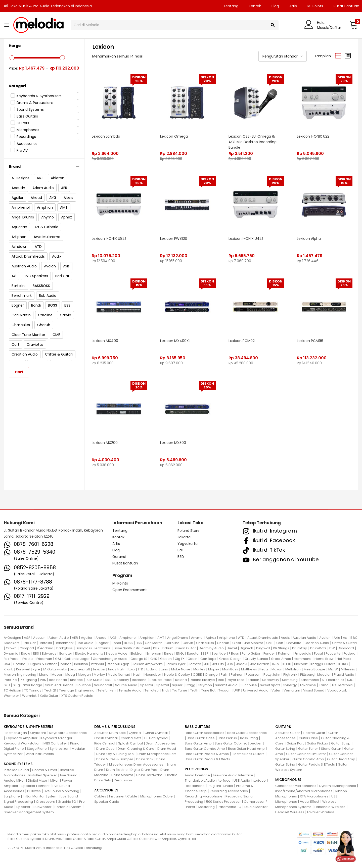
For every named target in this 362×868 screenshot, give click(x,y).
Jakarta (184, 537)
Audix (285, 638)
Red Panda (58, 680)
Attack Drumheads (263, 638)
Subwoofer (42, 807)
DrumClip (300, 648)
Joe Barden (260, 664)
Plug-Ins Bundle (220, 786)
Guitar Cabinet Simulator (306, 754)
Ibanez (65, 664)
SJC (350, 680)
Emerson (154, 654)
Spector (147, 685)
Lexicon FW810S (174, 238)
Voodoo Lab (337, 691)
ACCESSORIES (106, 790)
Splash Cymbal (130, 744)
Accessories (27, 144)
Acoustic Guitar (288, 733)
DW (332, 648)
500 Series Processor (223, 802)
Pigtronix (290, 675)
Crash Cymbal (106, 738)
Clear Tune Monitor (248, 643)
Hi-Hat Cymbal (156, 738)
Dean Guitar (186, 648)
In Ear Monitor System (40, 797)
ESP (206, 654)
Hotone (19, 664)
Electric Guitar (314, 733)
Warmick (29, 696)
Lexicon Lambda (106, 136)
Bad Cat (29, 643)
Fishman (285, 654)
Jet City (218, 664)
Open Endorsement (130, 590)
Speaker (23, 807)
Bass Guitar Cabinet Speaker (238, 744)
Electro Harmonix (89, 654)
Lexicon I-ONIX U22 (313, 136)
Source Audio (126, 685)
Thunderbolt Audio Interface (208, 781)
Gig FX (180, 659)
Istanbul (97, 664)
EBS (36, 654)
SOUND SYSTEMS (18, 764)
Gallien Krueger (77, 659)
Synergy (290, 685)
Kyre (36, 670)
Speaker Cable (107, 802)
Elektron (137, 654)
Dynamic (11, 654)
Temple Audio (130, 691)
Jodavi (242, 664)
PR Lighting (28, 680)
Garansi (119, 557)
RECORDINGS (196, 769)
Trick (165, 691)
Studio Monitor (256, 807)
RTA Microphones (314, 797)
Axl (345, 638)
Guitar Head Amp (341, 759)
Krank (8, 670)
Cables (100, 797)
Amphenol (128, 638)
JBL (207, 664)
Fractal (28, 659)
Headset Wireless (290, 812)
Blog (275, 6)
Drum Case (105, 749)
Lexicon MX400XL (175, 340)
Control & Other (45, 770)
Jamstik (195, 664)
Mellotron (293, 670)
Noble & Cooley (177, 675)
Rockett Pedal (161, 680)
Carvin (188, 643)
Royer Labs (236, 680)
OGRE (197, 675)
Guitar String (285, 749)
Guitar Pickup (317, 744)
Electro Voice (117, 654)
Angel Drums (178, 638)
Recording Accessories (229, 791)
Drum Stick (145, 759)
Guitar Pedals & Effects (316, 765)
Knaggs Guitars (323, 664)
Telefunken (107, 691)
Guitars (23, 123)
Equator (193, 654)
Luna (164, 670)
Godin (192, 659)
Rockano (139, 680)
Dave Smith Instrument (132, 648)
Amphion (147, 638)
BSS (139, 643)
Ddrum (168, 648)
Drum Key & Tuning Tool (115, 754)
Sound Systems (30, 109)
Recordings (26, 137)
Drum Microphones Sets (157, 754)
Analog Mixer (14, 781)
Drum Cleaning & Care (136, 749)
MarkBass (230, 670)
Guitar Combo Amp (308, 759)
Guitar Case (308, 738)
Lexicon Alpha (309, 238)
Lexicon (99, 670)
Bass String (249, 738)
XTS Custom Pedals (77, 696)
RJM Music (94, 680)
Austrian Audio (304, 638)
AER (75, 638)
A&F (27, 638)
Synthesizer (59, 749)
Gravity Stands (256, 659)
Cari (19, 372)
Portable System (68, 807)
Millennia (348, 670)
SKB (7, 685)
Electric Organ (15, 733)
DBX (156, 648)
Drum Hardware (149, 775)
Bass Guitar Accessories (205, 733)
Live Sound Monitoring (61, 791)
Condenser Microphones (296, 786)
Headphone (195, 786)
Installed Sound (16, 770)
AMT (161, 638)
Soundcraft (103, 685)
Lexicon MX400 (105, 340)
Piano (75, 744)
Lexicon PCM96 (310, 340)
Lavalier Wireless (321, 812)
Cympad (27, 648)
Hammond (303, 659)
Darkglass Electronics (93, 648)
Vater (276, 691)
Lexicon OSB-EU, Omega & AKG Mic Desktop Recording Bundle (253, 141)
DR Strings (281, 648)
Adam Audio (59, 638)
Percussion (123, 780)
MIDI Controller (55, 744)
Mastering (207, 807)
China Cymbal (156, 733)
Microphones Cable (156, 797)
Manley (199, 670)
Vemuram (292, 691)
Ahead (101, 638)
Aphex (211, 638)
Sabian (253, 680)
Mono (44, 675)
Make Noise (181, 670)
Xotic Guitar (49, 696)
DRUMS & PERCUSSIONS (115, 727)
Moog (70, 675)
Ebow (26, 654)
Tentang (231, 6)
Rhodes (76, 680)
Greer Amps (281, 659)
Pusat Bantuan (125, 563)
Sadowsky (271, 680)
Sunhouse (249, 685)
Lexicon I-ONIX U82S (109, 238)
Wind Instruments (40, 754)
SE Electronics (333, 680)
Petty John (272, 675)
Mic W (333, 670)
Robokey (122, 680)
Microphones (28, 130)
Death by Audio (211, 648)
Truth (194, 691)
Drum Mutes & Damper (115, 759)
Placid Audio (344, 675)
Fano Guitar (251, 654)
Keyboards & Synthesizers (39, 96)
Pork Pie (10, 680)
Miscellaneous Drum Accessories (136, 765)
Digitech (246, 648)
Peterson (253, 675)
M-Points (315, 6)
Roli (221, 680)
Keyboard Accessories (68, 733)
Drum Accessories (161, 744)
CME (270, 643)
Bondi (116, 643)
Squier (177, 685)
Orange (211, 675)
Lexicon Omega (174, 136)
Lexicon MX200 (105, 442)
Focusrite (333, 654)
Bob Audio (85, 643)
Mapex (214, 670)
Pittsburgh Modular (315, 675)
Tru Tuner (180, 691)
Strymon (205, 685)
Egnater (66, 654)
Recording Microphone (204, 797)
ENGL (180, 654)
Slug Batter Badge (28, 685)
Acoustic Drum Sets (110, 733)
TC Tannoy (33, 691)
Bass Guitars (27, 116)
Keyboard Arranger (56, 738)
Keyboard (38, 733)
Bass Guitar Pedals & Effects (207, 759)
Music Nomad (119, 675)
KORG (343, 664)
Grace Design (230, 659)
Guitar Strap (341, 744)
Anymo (197, 638)
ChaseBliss (205, 643)
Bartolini (45, 643)
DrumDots (318, 648)
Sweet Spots (270, 685)
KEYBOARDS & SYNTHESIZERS (29, 727)
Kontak (255, 6)
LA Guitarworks (55, 670)
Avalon (325, 638)
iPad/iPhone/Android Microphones (304, 791)
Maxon (277, 670)
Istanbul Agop (118, 664)
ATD (241, 638)
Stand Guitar (331, 749)
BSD (181, 557)
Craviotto (294, 643)
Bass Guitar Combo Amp (205, 749)
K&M (276, 664)
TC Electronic (342, 685)
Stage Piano (37, 749)
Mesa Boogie (314, 670)
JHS (230, 664)
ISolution (81, 664)
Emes (169, 654)
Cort (280, 643)
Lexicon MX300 (173, 442)
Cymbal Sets (131, 738)
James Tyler (176, 664)
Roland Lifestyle (202, 680)
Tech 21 (50, 691)
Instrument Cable (123, 797)
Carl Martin (154, 643)
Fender (269, 654)
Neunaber (153, 675)
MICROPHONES (288, 780)
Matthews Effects (255, 670)
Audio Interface (197, 775)
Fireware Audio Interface (233, 775)
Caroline (172, 643)
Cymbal (135, 733)
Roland (181, 680)
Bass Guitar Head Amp (246, 749)
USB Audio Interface (250, 781)
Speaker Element (35, 786)
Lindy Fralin (117, 670)
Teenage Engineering (77, 691)
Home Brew (324, 659)
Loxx (132, 670)
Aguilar (87, 638)
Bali (180, 550)
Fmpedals (303, 654)
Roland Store (189, 531)
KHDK (287, 664)
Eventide (219, 654)
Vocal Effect (310, 802)
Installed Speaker (43, 775)
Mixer (55, 781)
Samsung (290, 680)
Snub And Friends (59, 685)
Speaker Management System (29, 812)
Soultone (84, 685)
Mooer (57, 675)
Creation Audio (317, 643)
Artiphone (227, 638)
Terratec (152, 691)
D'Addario (45, 648)
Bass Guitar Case (201, 738)
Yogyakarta (188, 544)
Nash (137, 675)
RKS (108, 680)
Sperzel (163, 685)
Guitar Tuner (308, 749)
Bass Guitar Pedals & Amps (207, 754)
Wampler (11, 696)
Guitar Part (295, 744)
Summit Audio (226, 685)
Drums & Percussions (35, 103)
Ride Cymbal (105, 744)
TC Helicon (12, 691)
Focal (318, 654)
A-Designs (12, 638)
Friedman (44, 659)
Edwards (49, 654)
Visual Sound (314, 691)
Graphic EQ (67, 802)
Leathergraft (80, 670)
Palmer (237, 675)
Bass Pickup (227, 738)
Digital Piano (14, 749)
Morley (99, 675)
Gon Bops (208, 659)
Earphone (12, 797)
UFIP (237, 691)
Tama (324, 685)
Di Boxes (34, 791)
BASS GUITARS (197, 727)
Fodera (350, 654)
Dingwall (263, 648)
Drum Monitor (122, 775)
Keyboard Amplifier (22, 738)
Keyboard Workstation (22, 744)
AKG (113, 638)
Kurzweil (23, 670)
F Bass (234, 654)
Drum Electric (117, 770)
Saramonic (310, 680)
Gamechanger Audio (110, 659)
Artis (293, 6)
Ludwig (152, 670)
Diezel (232, 648)
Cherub (223, 643)
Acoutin (39, 638)
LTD (141, 670)
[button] (354, 25)
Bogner (103, 643)
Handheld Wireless (330, 807)
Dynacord (346, 648)
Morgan (84, 675)
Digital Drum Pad (144, 770)
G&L (58, 659)
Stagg (190, 685)
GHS (154, 659)
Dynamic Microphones (338, 786)
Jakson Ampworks (148, 664)
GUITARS (283, 727)
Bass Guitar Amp (198, 744)
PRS (43, 680)
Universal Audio (256, 691)
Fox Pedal (12, 659)
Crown (11, 648)
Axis (337, 638)
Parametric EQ (230, 807)
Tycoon (224, 691)
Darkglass (64, 648)
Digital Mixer (38, 781)
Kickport (301, 664)
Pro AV (22, 150)
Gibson (166, 659)
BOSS (128, 643)
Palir (224, 675)
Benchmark (64, 643)
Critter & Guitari (344, 643)
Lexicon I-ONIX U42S (246, 238)
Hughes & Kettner (43, 664)
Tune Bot (208, 691)
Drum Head (167, 749)
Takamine (308, 685)
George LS (139, 659)
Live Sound (69, 775)
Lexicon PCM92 (242, 340)
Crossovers (45, 802)
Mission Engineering (20, 675)
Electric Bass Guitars (248, 754)
